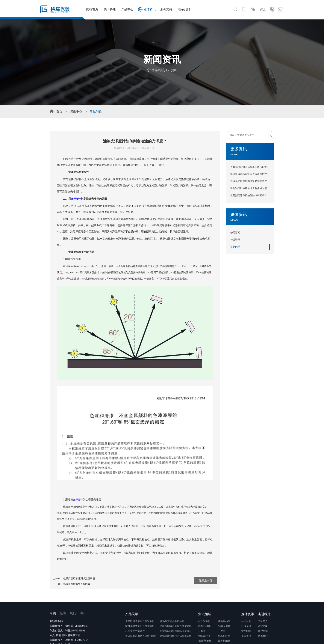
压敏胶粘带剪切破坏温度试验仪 (177, 631)
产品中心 (127, 9)
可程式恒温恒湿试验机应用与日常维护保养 (250, 167)
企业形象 (263, 626)
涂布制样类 (204, 636)
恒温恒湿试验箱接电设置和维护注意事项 (250, 174)
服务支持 (166, 9)
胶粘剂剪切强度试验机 (172, 621)
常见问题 (235, 247)
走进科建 (264, 614)
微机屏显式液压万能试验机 (140, 626)
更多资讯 (246, 636)
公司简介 (263, 621)
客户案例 (263, 631)
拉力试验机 (204, 621)
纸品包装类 (224, 636)
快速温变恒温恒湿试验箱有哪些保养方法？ (250, 181)
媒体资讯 (150, 9)
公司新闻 (235, 233)
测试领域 (205, 614)
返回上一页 (206, 581)
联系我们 (184, 9)
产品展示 (132, 614)
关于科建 (110, 9)
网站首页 (92, 9)
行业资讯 (235, 240)
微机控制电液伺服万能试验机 (176, 626)
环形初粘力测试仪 (135, 631)
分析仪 (202, 631)
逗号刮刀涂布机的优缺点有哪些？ (249, 195)
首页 (59, 111)
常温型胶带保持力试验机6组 (141, 636)
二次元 (222, 631)
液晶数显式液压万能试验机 (140, 621)
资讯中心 (76, 111)
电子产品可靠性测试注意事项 (79, 578)
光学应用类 (224, 626)
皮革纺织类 (224, 641)
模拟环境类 (204, 626)
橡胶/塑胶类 (205, 641)
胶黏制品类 (224, 621)
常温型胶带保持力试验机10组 (176, 636)
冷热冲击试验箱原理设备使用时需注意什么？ (250, 188)
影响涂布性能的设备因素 (77, 584)
